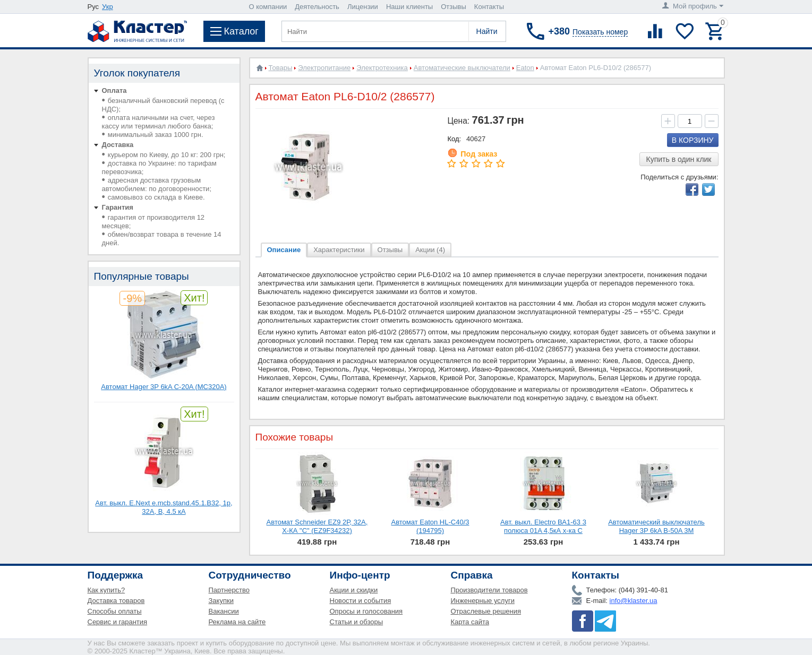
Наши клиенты (409, 7)
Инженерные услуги (483, 601)
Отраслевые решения (486, 611)
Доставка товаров (116, 601)
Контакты (489, 7)
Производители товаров (489, 590)
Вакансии (224, 611)
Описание (284, 250)
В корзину (693, 140)
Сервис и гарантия (118, 622)
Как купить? (106, 590)
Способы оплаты (115, 611)
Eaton (525, 68)
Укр (108, 7)
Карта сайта (470, 622)
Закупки (221, 601)
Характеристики (339, 250)
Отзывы (454, 7)
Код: (454, 139)
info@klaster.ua (634, 601)
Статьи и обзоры (357, 622)
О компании (268, 7)
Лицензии (363, 7)
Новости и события (361, 601)
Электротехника (382, 68)
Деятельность (317, 7)
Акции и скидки (354, 590)
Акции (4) (430, 250)
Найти (487, 31)
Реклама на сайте (237, 622)
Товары (281, 68)
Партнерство (229, 590)
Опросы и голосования (366, 611)
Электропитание (324, 68)
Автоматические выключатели (462, 68)
